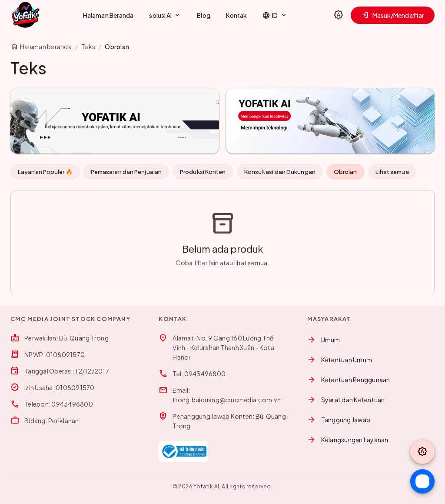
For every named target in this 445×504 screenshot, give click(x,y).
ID (275, 15)
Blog (203, 15)
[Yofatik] (26, 15)
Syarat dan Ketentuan (346, 400)
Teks (88, 47)
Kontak (237, 15)
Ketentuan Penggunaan (349, 380)
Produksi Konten (203, 172)
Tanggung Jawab (339, 420)
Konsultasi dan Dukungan (280, 172)
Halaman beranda (41, 47)
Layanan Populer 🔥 (45, 172)
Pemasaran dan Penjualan (126, 172)
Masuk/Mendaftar (393, 15)
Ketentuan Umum (340, 360)
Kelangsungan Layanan (348, 440)
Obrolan (345, 172)
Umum (324, 340)
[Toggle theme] (339, 15)
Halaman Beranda (108, 15)
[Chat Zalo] (422, 481)
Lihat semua (392, 172)
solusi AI (165, 15)
